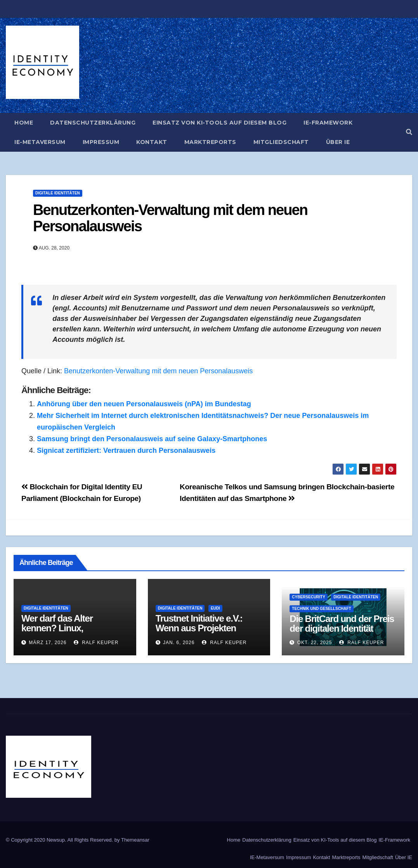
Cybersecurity (309, 597)
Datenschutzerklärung (93, 123)
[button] (409, 132)
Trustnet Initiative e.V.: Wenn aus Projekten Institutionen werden (199, 628)
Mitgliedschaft (281, 142)
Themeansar (135, 840)
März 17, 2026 (48, 643)
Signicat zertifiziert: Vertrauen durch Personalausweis (126, 450)
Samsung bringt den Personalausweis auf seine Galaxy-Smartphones (152, 439)
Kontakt (152, 142)
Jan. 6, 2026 (179, 643)
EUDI (215, 608)
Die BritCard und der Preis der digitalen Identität (342, 624)
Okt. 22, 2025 (315, 643)
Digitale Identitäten (58, 193)
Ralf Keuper (96, 643)
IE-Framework (328, 123)
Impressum (101, 142)
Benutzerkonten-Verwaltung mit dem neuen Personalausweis (170, 218)
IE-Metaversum (40, 142)
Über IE (338, 142)
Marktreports (210, 142)
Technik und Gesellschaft (321, 609)
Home (24, 123)
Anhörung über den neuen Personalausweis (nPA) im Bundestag (144, 404)
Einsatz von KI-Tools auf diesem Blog (219, 123)
